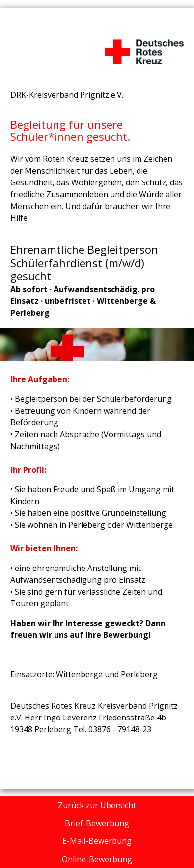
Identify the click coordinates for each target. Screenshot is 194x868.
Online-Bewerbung (97, 859)
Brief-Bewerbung (97, 823)
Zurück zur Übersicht (97, 805)
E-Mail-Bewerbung (97, 841)
